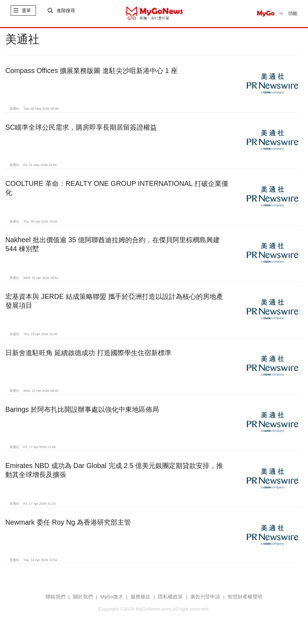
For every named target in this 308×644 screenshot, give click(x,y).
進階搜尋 (66, 13)
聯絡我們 (55, 601)
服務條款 (140, 601)
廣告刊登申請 (205, 601)
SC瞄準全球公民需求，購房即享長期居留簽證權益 (81, 131)
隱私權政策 (170, 601)
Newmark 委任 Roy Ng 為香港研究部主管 (68, 526)
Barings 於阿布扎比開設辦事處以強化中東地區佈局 (82, 414)
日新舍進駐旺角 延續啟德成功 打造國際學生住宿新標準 (88, 357)
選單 (26, 13)
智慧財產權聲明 (245, 601)
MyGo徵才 (112, 601)
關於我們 (83, 601)
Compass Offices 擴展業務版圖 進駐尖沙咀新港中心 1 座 (91, 75)
